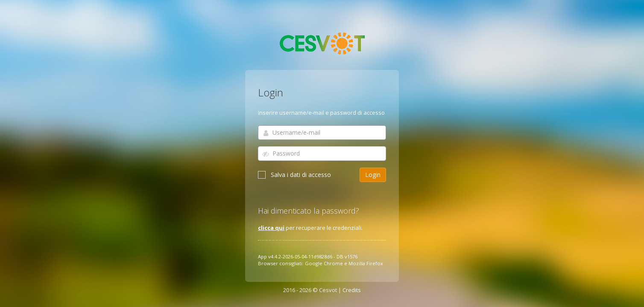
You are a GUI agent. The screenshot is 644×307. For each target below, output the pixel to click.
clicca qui (271, 228)
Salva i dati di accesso (294, 175)
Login (373, 175)
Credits (352, 290)
